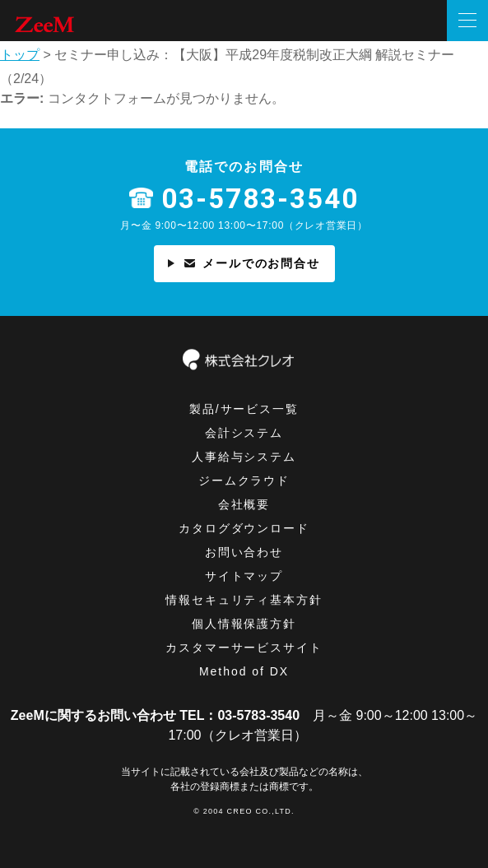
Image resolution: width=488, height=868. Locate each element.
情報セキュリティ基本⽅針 (244, 600)
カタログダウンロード (244, 528)
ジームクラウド (244, 480)
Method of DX (244, 671)
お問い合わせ (244, 552)
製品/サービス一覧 (244, 409)
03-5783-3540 (260, 200)
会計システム (244, 433)
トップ (20, 55)
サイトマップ (244, 576)
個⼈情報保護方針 (244, 624)
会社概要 (244, 504)
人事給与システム (244, 457)
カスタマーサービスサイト (244, 648)
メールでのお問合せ (244, 263)
